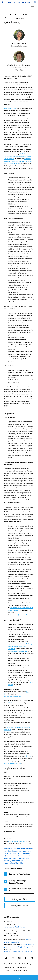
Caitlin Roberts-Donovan (19, 65)
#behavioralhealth (11, 856)
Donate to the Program (20, 970)
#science (7, 853)
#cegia (20, 861)
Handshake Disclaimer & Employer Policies (18, 952)
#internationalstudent (12, 849)
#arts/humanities (25, 851)
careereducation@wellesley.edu (15, 927)
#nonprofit (26, 853)
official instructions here (14, 703)
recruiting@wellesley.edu (23, 947)
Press (7, 970)
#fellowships (25, 858)
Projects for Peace (10, 108)
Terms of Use (9, 967)
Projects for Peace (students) (20, 874)
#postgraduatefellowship (14, 863)
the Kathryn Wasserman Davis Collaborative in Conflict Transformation (18, 156)
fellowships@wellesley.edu (19, 615)
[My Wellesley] (3, 3)
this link (28, 756)
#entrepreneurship (25, 856)
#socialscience (16, 853)
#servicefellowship (11, 851)
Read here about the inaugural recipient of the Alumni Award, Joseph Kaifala (18, 161)
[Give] (35, 3)
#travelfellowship (27, 849)
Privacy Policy (22, 967)
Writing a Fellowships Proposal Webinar (18, 882)
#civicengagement (11, 861)
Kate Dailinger (19, 44)
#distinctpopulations (12, 858)
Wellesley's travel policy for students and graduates (21, 646)
